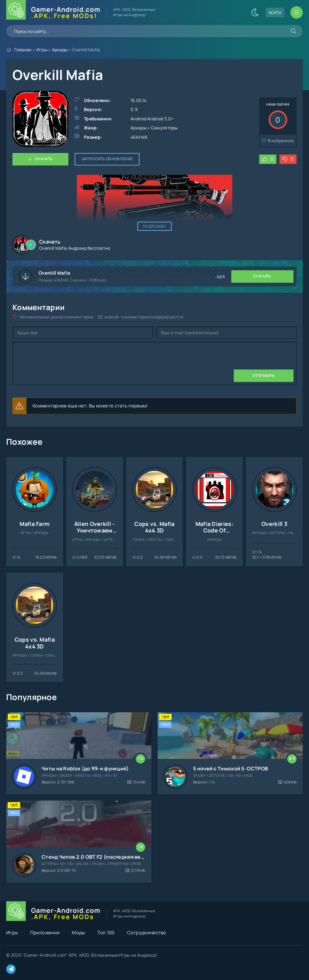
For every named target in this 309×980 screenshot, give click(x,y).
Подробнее (154, 226)
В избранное (281, 141)
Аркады (60, 50)
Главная (23, 50)
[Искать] (293, 31)
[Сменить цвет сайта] (255, 12)
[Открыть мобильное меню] (297, 12)
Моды (78, 933)
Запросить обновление (107, 159)
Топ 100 (106, 933)
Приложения (45, 933)
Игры (42, 50)
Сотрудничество (147, 933)
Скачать (44, 159)
